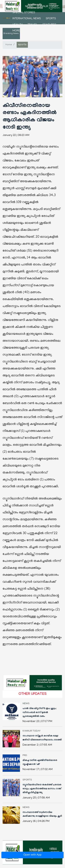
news (29, 7)
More (16, 31)
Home (16, 7)
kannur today (48, 7)
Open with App (32, 855)
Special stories (24, 13)
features (49, 25)
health (18, 25)
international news (27, 19)
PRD (25, 756)
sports (51, 19)
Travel (33, 25)
